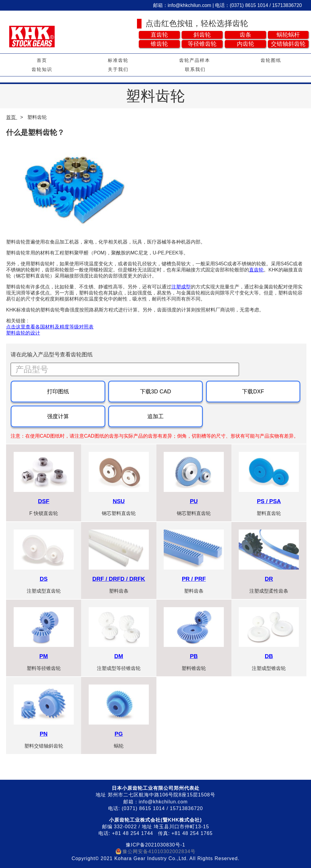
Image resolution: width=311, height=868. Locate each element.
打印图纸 (58, 392)
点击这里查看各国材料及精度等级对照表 (50, 327)
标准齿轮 (118, 60)
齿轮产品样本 (195, 60)
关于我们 (118, 69)
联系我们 (195, 69)
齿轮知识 (42, 69)
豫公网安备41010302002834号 (159, 851)
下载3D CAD (155, 392)
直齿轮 (256, 270)
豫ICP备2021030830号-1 (155, 845)
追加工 (155, 416)
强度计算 (58, 416)
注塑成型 (181, 287)
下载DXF (253, 392)
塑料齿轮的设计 (23, 333)
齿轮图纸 (271, 60)
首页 (42, 60)
